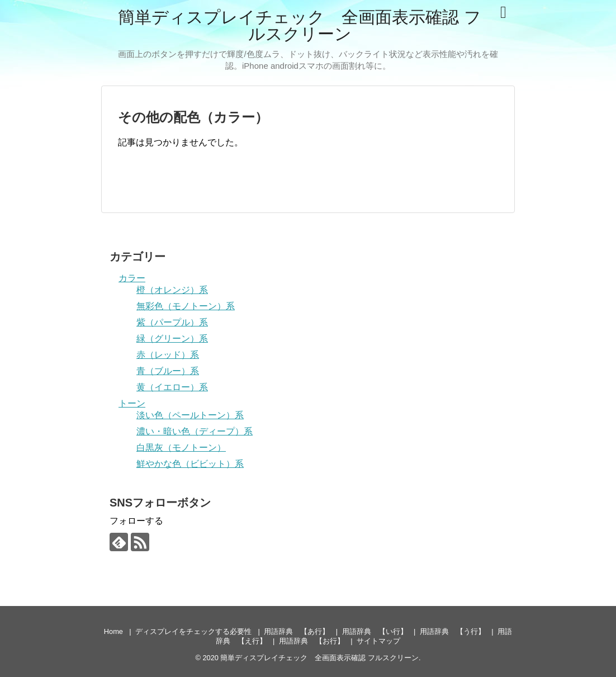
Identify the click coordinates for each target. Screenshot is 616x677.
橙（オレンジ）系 (172, 290)
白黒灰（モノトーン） (181, 448)
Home (113, 631)
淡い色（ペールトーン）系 (190, 415)
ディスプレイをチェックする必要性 (193, 631)
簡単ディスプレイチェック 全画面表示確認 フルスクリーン (299, 25)
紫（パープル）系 (172, 322)
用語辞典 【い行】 (375, 631)
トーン (132, 403)
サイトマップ (378, 641)
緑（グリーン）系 (172, 338)
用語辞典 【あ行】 (297, 631)
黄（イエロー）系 (172, 387)
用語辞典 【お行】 (312, 641)
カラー (132, 278)
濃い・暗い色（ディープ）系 (195, 431)
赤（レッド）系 (168, 355)
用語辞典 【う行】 (452, 631)
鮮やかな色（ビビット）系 (190, 464)
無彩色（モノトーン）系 (186, 306)
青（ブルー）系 (168, 371)
